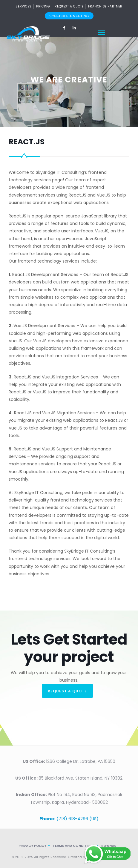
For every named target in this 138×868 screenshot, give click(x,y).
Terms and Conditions (74, 846)
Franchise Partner (105, 6)
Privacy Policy (32, 846)
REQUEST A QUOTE (67, 691)
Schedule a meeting (69, 16)
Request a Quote (69, 6)
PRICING (43, 6)
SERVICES (23, 6)
